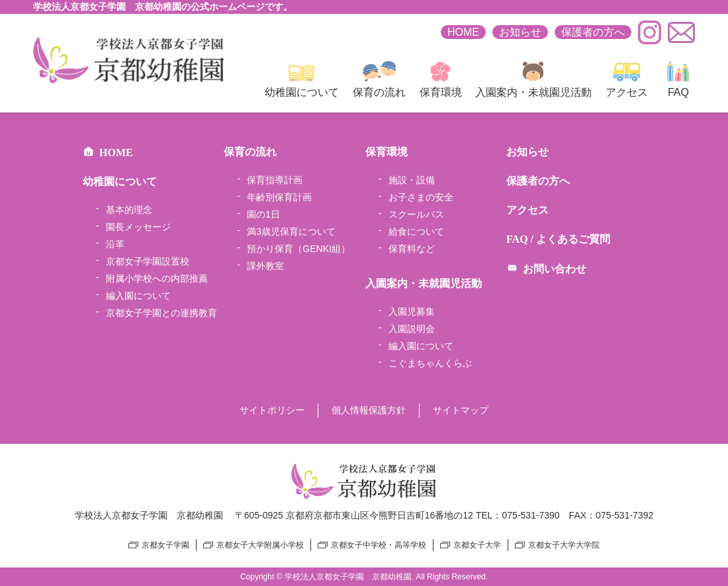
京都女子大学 (477, 545)
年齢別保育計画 (279, 197)
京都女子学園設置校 (148, 261)
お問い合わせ (546, 269)
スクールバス (416, 214)
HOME (463, 32)
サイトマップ (461, 410)
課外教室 (265, 266)
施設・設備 (412, 180)
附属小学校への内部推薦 (157, 278)
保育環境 (441, 79)
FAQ (678, 79)
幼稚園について (302, 79)
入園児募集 (412, 312)
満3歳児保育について (291, 231)
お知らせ (520, 32)
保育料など (412, 249)
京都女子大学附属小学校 (260, 545)
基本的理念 (129, 210)
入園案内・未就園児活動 (533, 79)
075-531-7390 (530, 515)
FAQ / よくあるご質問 (558, 239)
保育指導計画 (275, 180)
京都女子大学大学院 (564, 545)
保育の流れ (379, 79)
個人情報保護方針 (369, 410)
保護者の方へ (593, 32)
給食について (416, 231)
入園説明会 (412, 329)
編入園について (138, 296)
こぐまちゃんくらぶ (430, 363)
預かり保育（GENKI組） (298, 249)
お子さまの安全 (421, 197)
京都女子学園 (165, 545)
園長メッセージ (138, 227)
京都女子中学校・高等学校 (379, 545)
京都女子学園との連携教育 (161, 313)
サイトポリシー (272, 410)
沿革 (115, 244)
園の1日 (263, 214)
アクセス (627, 79)
